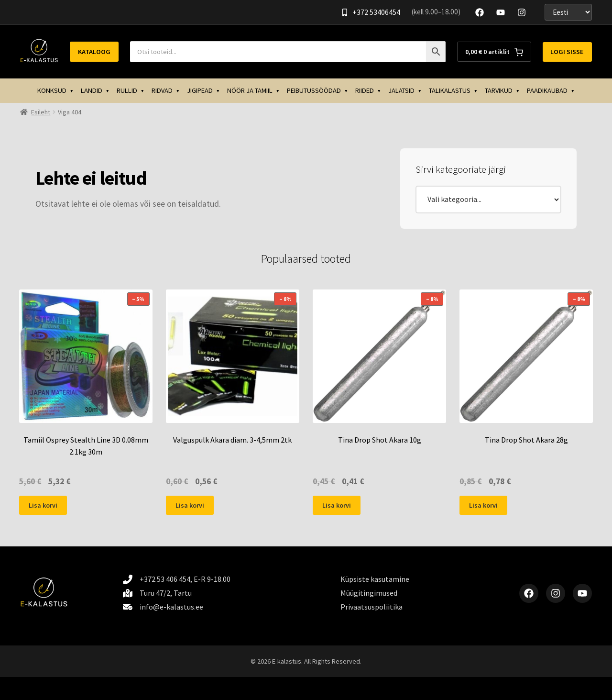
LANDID (92, 90)
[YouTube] (501, 12)
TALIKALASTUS (450, 90)
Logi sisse (567, 52)
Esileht (41, 112)
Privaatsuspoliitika (372, 607)
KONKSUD (52, 90)
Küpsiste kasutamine (375, 579)
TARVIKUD (499, 90)
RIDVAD (162, 90)
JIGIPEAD (200, 90)
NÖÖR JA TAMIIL (250, 90)
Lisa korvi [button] (43, 505)
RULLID (127, 90)
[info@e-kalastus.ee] (163, 607)
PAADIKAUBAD (547, 90)
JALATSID (401, 90)
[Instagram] (522, 12)
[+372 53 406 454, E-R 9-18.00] (177, 579)
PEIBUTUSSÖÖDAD (314, 90)
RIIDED (365, 90)
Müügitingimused (369, 593)
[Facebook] (480, 12)
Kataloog (94, 52)
